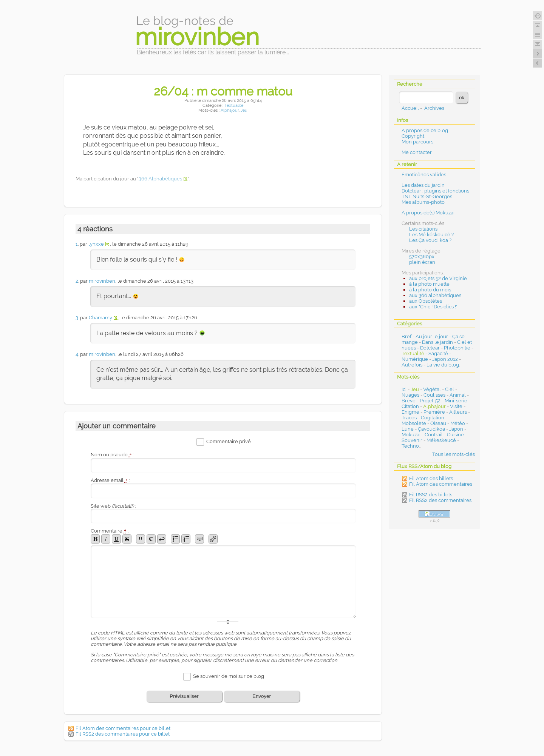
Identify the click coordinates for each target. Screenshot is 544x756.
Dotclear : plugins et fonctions (435, 191)
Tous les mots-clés (454, 454)
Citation (410, 406)
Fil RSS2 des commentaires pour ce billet (123, 734)
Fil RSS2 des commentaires (440, 500)
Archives (434, 108)
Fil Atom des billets (431, 478)
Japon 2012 (445, 359)
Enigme (410, 412)
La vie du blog (443, 365)
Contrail (434, 435)
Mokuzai (411, 435)
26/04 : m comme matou (223, 91)
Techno (410, 446)
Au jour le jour (432, 336)
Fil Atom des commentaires (441, 484)
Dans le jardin (437, 342)
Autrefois (412, 365)
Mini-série (456, 401)
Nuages (410, 395)
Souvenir (412, 440)
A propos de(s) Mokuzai (428, 213)
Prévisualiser (184, 696)
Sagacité (438, 353)
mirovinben (102, 281)
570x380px (422, 256)
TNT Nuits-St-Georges (427, 196)
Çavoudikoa (431, 429)
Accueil (410, 108)
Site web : (113, 506)
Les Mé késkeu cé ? (431, 235)
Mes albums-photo (423, 202)
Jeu (244, 110)
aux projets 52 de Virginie (438, 278)
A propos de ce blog (425, 130)
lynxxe (96, 244)
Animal (458, 395)
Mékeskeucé (441, 440)
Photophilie (457, 348)
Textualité (234, 105)
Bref (406, 336)
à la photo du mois (430, 290)
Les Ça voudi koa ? (430, 240)
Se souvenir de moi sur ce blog (229, 676)
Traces (409, 418)
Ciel (450, 389)
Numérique (415, 359)
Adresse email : (110, 480)
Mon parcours (417, 142)
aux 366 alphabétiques (435, 295)
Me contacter (417, 152)
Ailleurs (458, 412)
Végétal (432, 389)
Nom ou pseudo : (112, 455)
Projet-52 (430, 401)
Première (434, 412)
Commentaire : (110, 531)
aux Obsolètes (426, 301)
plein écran (422, 262)
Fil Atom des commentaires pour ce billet (123, 728)
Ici (404, 389)
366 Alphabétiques (160, 179)
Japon (456, 429)
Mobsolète (414, 423)
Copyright (413, 136)
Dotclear (430, 348)
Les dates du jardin (423, 185)
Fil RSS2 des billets (431, 495)
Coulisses (434, 395)
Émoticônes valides (424, 175)
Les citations (423, 229)
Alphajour (230, 110)
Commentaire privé (229, 442)
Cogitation (433, 418)
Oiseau (438, 423)
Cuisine (455, 435)
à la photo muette (429, 284)
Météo (458, 423)
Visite (456, 406)
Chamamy (100, 318)
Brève (409, 401)
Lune (408, 429)
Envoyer (262, 696)
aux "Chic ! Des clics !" (433, 307)
